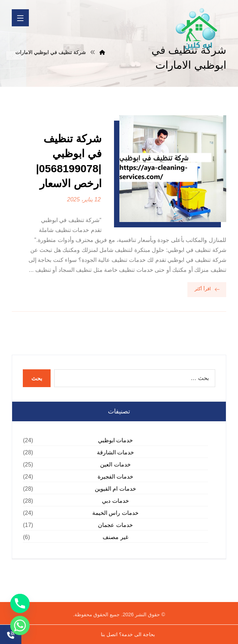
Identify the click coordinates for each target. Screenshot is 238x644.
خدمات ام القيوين (115, 489)
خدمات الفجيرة (115, 477)
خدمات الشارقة (115, 452)
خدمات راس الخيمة (115, 513)
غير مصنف (115, 537)
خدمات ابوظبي (115, 440)
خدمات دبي (115, 501)
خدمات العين (115, 464)
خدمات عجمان (115, 525)
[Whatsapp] (20, 625)
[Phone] (20, 603)
